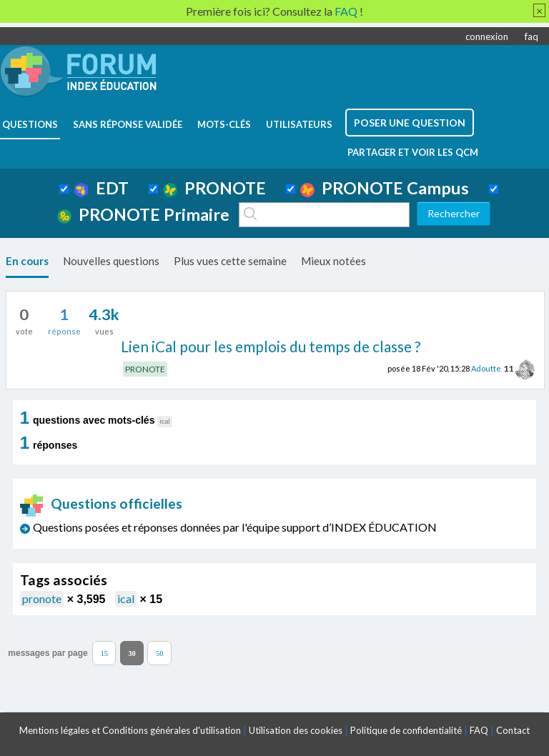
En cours (27, 261)
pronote (42, 598)
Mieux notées (333, 261)
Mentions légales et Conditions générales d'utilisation (130, 730)
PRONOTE (214, 188)
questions (30, 124)
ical (126, 598)
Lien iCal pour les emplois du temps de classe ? (271, 346)
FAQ (479, 730)
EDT (101, 188)
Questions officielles (102, 503)
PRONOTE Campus (385, 188)
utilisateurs (299, 124)
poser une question (410, 123)
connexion (487, 36)
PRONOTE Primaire (143, 214)
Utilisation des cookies (296, 730)
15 (104, 653)
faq (531, 36)
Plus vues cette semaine (230, 261)
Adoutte (486, 368)
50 (160, 653)
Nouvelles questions (111, 261)
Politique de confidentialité (406, 730)
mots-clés (224, 124)
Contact (513, 730)
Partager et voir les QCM (413, 152)
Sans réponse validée (128, 124)
